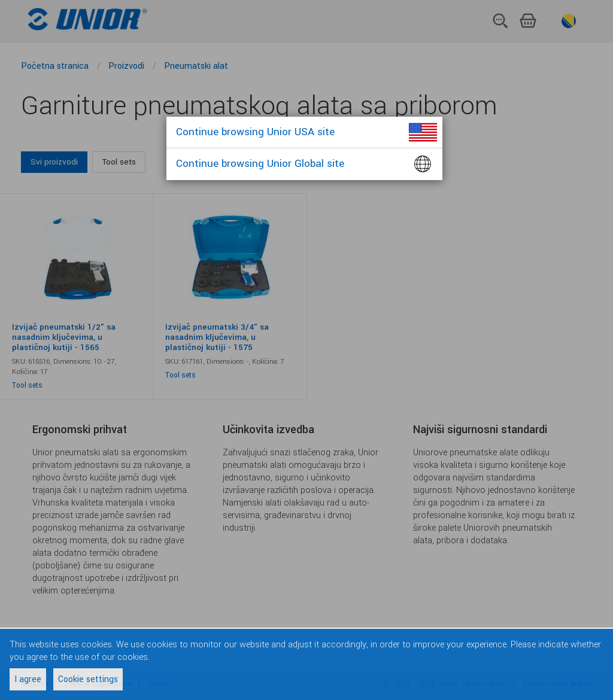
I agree (28, 679)
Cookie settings (88, 679)
